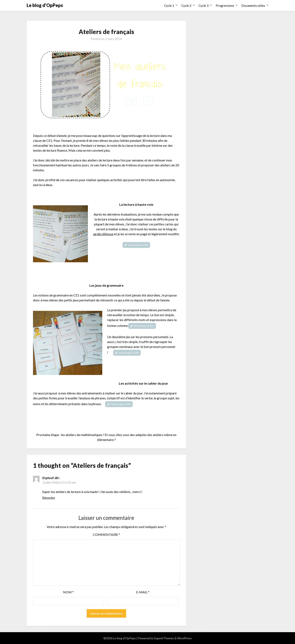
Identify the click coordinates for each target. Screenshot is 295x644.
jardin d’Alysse (103, 234)
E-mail (143, 592)
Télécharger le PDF (138, 245)
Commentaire (106, 534)
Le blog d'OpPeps (45, 5)
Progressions (225, 6)
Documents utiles (253, 6)
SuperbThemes (164, 638)
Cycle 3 (204, 6)
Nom (68, 592)
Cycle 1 (169, 6)
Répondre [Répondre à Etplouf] (49, 498)
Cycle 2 (186, 6)
